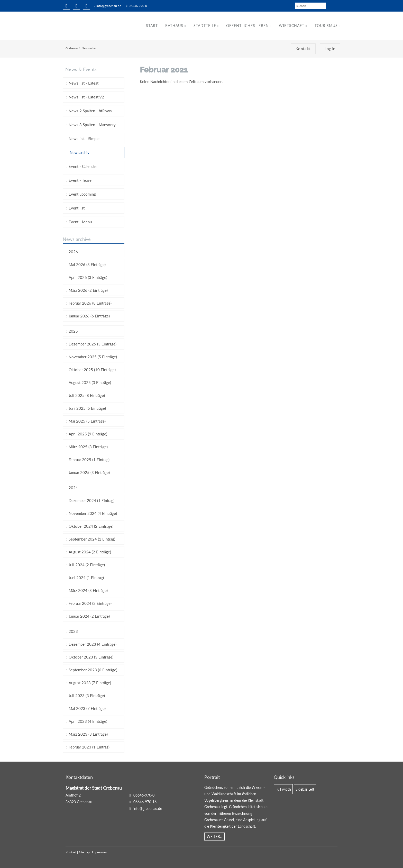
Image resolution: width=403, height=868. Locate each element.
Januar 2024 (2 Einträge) (89, 616)
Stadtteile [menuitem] (205, 26)
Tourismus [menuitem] (326, 26)
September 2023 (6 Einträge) (93, 670)
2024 (73, 488)
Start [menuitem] (152, 26)
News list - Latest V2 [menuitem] (86, 97)
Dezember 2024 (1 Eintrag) (91, 500)
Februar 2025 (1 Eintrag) (89, 460)
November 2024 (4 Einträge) (93, 513)
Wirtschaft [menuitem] (292, 26)
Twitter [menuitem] (76, 6)
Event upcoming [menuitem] (82, 194)
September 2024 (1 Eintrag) (92, 539)
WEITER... (214, 837)
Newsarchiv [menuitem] (80, 152)
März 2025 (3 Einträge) (88, 447)
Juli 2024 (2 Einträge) (87, 565)
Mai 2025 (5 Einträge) (87, 421)
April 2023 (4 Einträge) (88, 721)
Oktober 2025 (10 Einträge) (92, 370)
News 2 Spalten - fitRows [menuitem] (90, 111)
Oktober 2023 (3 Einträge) (91, 657)
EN (338, 6)
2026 (73, 252)
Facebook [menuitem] (66, 6)
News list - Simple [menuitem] (84, 139)
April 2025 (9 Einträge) (88, 434)
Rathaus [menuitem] (174, 26)
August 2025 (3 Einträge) (90, 382)
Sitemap (84, 852)
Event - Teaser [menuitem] (81, 180)
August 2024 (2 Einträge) (90, 552)
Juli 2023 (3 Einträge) (87, 696)
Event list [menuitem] (77, 208)
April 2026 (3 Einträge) (88, 277)
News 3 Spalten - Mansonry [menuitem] (92, 125)
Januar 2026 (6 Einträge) (89, 316)
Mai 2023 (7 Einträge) (87, 708)
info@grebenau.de (109, 6)
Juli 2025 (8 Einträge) (87, 395)
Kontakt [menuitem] (303, 49)
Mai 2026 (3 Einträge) (87, 264)
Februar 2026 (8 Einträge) (90, 303)
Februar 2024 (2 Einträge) (90, 603)
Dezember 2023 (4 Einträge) (93, 644)
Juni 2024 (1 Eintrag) (86, 578)
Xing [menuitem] (86, 6)
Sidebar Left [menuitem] (305, 789)
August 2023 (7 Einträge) (90, 683)
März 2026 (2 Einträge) (88, 290)
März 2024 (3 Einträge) (88, 590)
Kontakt (71, 852)
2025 (73, 331)
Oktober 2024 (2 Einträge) (91, 526)
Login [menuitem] (330, 49)
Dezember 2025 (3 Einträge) (93, 344)
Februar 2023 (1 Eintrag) (89, 747)
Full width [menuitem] (283, 789)
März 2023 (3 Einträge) (88, 734)
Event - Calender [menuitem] (83, 166)
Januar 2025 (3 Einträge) (89, 472)
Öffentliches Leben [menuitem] (248, 26)
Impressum (99, 852)
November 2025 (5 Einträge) (93, 357)
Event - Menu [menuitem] (80, 222)
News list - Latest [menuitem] (84, 83)
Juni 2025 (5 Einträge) (87, 408)
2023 (73, 631)
